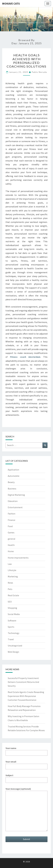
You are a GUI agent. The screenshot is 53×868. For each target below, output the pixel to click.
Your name (26, 750)
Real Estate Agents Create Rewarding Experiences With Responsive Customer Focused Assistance (26, 696)
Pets (10, 589)
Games (11, 532)
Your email (26, 764)
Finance (12, 520)
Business (12, 489)
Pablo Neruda (39, 72)
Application (13, 470)
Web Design (13, 652)
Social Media (14, 614)
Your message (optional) (26, 810)
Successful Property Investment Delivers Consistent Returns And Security (23, 682)
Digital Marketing (16, 495)
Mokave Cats (11, 3)
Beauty (11, 482)
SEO (10, 602)
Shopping (12, 608)
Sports (11, 627)
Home (11, 551)
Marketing (13, 576)
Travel (11, 639)
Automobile (14, 476)
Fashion (12, 514)
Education (13, 501)
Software (12, 621)
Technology (13, 633)
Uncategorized (15, 646)
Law (10, 564)
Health (11, 545)
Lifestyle (12, 570)
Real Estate (13, 595)
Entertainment (15, 507)
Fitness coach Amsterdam (25, 357)
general (12, 539)
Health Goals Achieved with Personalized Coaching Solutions (26, 61)
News (10, 583)
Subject (26, 778)
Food (10, 526)
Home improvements (18, 558)
